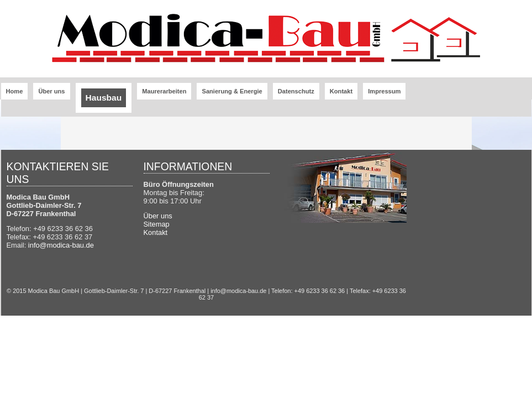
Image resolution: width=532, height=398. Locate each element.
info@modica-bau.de (61, 245)
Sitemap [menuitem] (157, 224)
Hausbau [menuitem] (104, 98)
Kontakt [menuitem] (341, 91)
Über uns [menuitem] (51, 91)
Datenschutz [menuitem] (296, 91)
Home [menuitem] (15, 91)
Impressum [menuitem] (384, 91)
